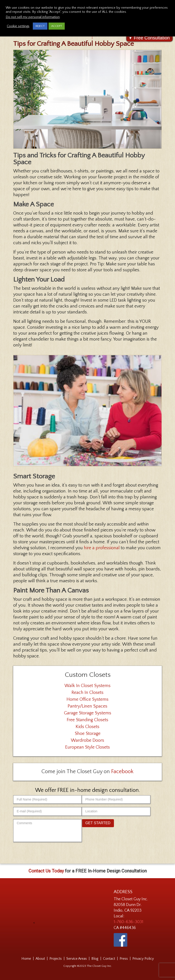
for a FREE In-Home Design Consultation (88, 871)
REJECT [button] (40, 26)
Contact (109, 959)
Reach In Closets (87, 693)
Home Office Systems (87, 699)
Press (124, 959)
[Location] (116, 811)
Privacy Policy (143, 959)
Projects (56, 959)
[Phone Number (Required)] (116, 799)
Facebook (122, 772)
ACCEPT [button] (57, 26)
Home (26, 959)
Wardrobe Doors (87, 740)
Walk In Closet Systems (87, 686)
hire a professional (102, 548)
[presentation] (69, 907)
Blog (95, 959)
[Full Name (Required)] (48, 799)
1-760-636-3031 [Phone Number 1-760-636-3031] (129, 922)
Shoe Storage (88, 734)
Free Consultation (152, 38)
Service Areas (77, 959)
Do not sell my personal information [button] (33, 17)
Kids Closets (87, 727)
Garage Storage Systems (88, 713)
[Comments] (48, 831)
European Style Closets (87, 747)
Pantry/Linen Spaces (87, 706)
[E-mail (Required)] (48, 811)
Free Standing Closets (87, 720)
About (40, 959)
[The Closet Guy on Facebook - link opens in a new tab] (121, 940)
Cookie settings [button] (18, 26)
